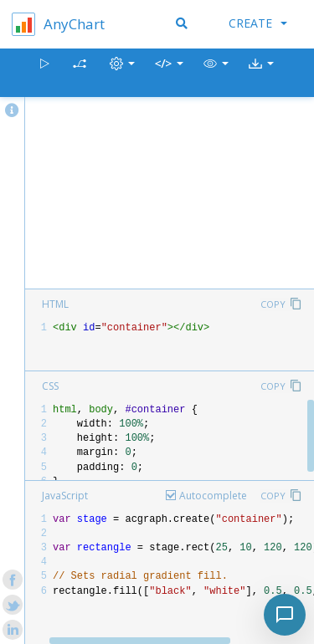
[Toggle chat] (285, 615)
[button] (216, 73)
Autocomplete (213, 496)
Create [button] (258, 23)
